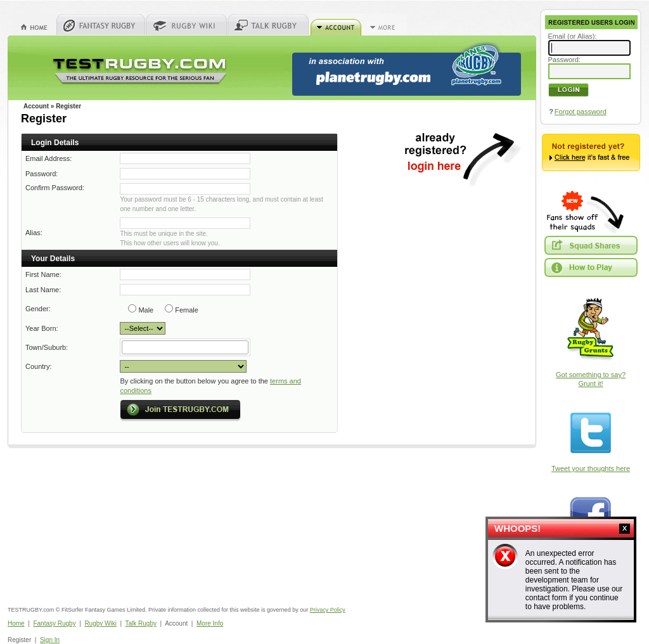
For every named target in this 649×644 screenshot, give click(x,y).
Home (16, 623)
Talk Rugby (141, 623)
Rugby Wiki (100, 623)
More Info (210, 623)
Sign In (50, 640)
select (247, 347)
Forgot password (581, 112)
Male (146, 310)
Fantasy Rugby (54, 623)
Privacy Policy (328, 610)
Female (187, 310)
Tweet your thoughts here (591, 468)
